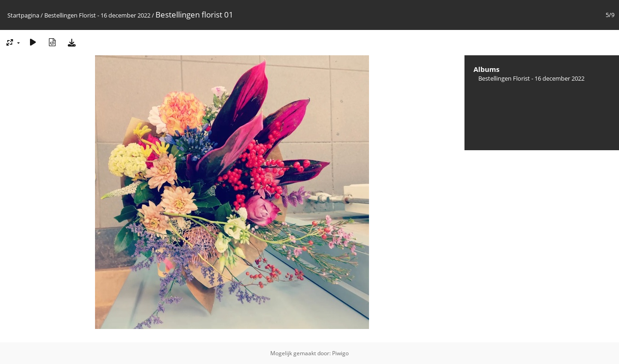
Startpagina (23, 15)
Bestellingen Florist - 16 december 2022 (97, 15)
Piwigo (340, 353)
